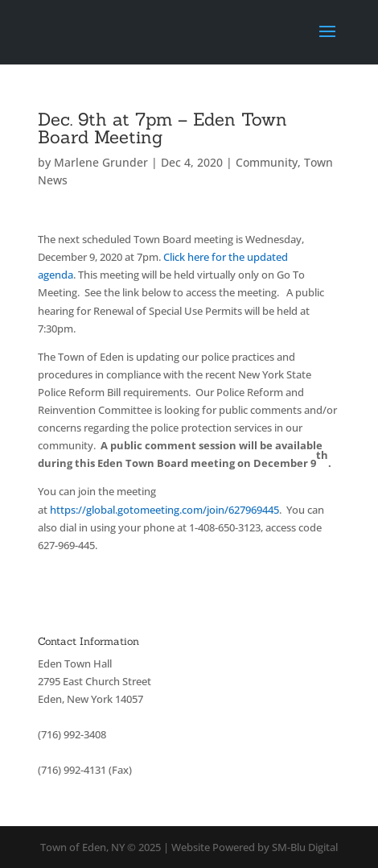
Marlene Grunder (101, 162)
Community (267, 162)
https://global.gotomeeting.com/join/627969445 (164, 510)
